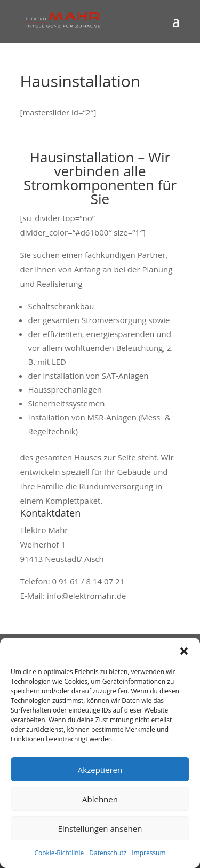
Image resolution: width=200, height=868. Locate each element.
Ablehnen (100, 799)
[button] (184, 651)
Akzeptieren (100, 770)
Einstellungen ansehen (100, 828)
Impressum (149, 853)
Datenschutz (108, 853)
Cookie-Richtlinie (59, 853)
